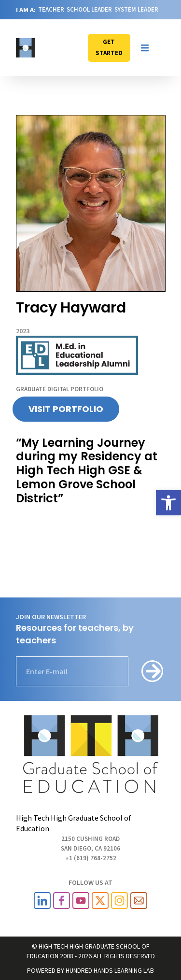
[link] (168, 503)
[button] (145, 48)
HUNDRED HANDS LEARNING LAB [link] (110, 970)
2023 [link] (23, 331)
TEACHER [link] (51, 9)
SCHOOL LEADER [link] (89, 9)
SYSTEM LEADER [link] (136, 9)
